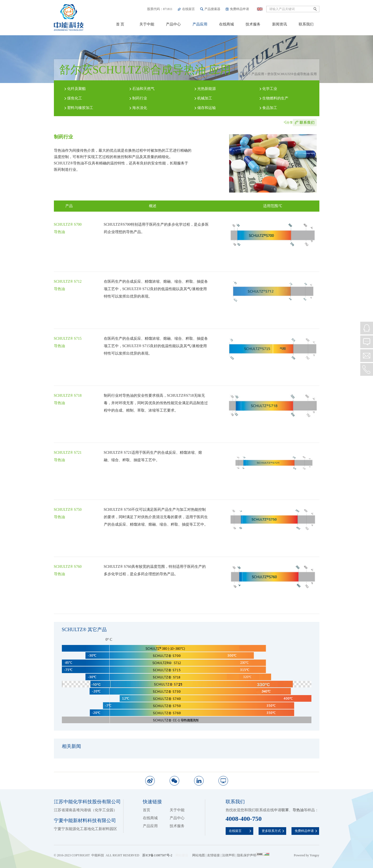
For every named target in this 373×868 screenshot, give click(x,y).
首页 (245, 74)
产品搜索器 (212, 9)
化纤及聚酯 (76, 89)
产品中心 (173, 24)
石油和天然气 (143, 89)
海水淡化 (140, 108)
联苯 (285, 810)
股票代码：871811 (160, 9)
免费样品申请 (239, 9)
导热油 (298, 810)
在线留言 (188, 9)
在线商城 (226, 24)
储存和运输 (207, 108)
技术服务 (253, 24)
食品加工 (270, 108)
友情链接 (213, 855)
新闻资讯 (280, 24)
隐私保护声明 (247, 855)
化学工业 (270, 89)
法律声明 (228, 855)
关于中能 (147, 24)
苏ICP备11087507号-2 (157, 855)
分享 (290, 123)
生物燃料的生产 (275, 98)
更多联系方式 (271, 831)
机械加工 (205, 98)
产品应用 (200, 24)
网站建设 (182, 855)
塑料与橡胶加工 (80, 108)
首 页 (120, 24)
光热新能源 (207, 89)
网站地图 (199, 855)
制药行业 (140, 98)
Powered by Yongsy (307, 855)
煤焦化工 (75, 98)
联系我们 (306, 24)
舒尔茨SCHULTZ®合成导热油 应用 (292, 74)
